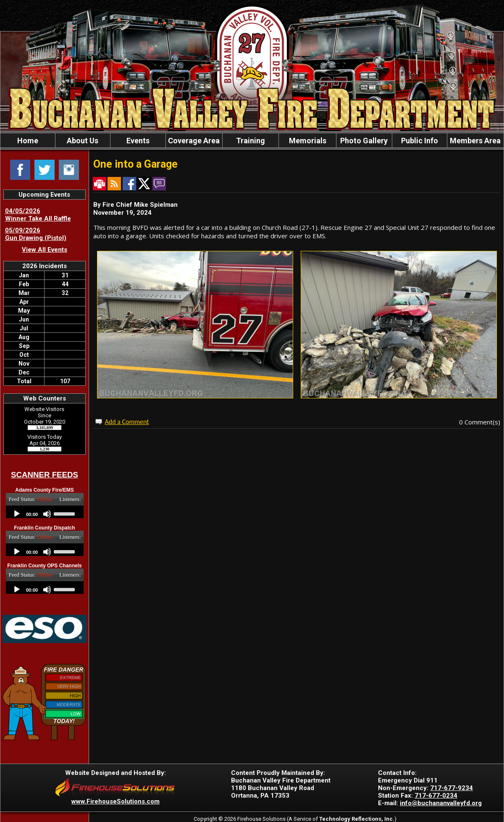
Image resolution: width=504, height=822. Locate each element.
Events (138, 141)
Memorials (308, 141)
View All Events (45, 250)
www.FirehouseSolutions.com (115, 801)
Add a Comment (127, 422)
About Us (83, 141)
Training (251, 141)
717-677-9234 (451, 788)
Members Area (475, 141)
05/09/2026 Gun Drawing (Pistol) (36, 234)
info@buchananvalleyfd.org (441, 803)
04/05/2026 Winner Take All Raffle (38, 215)
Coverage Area (194, 141)
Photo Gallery (364, 141)
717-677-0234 (436, 796)
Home (28, 141)
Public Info (420, 141)
